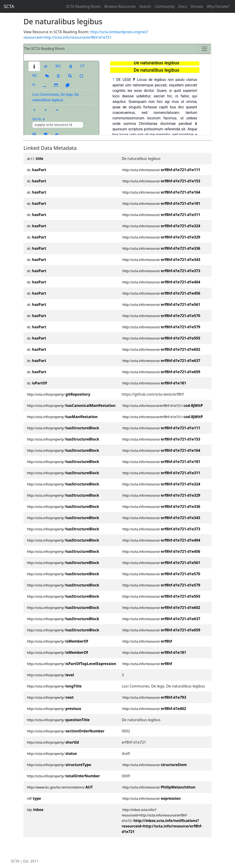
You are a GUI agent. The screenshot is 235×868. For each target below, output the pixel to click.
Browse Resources (120, 6)
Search (145, 6)
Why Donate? (218, 6)
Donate (197, 6)
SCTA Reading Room (83, 6)
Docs (183, 6)
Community (165, 6)
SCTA (9, 6)
